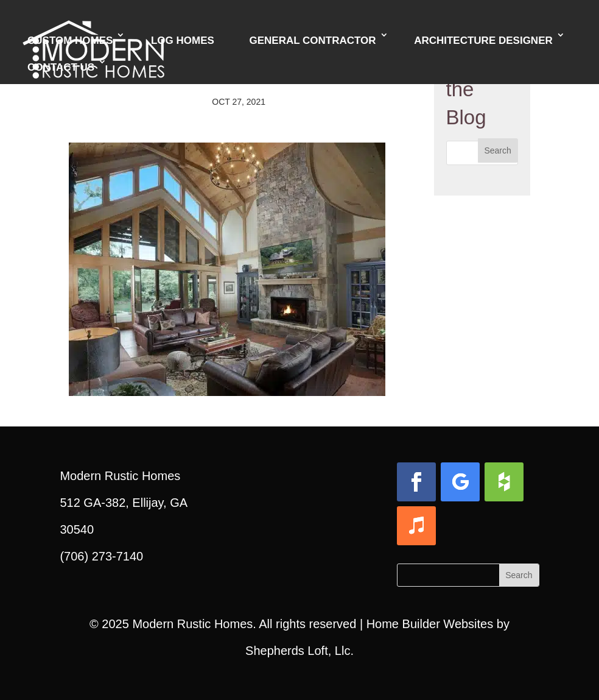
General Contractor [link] (312, 41)
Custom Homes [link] (70, 41)
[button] (498, 150)
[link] (227, 383)
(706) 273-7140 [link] (101, 556)
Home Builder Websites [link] (430, 624)
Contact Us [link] (61, 67)
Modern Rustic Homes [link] (192, 624)
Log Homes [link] (183, 41)
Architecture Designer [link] (483, 41)
